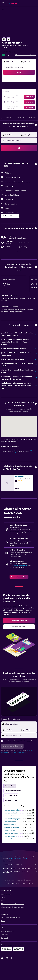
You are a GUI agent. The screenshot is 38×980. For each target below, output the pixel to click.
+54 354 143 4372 (9, 52)
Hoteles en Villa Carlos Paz (13, 884)
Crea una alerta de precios (19, 566)
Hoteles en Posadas (10, 839)
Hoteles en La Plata (10, 825)
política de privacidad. (20, 752)
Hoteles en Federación (11, 813)
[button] (3, 3)
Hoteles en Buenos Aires (12, 810)
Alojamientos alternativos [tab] (13, 791)
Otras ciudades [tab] (10, 786)
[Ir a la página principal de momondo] (13, 3)
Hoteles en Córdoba (25, 882)
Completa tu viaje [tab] (11, 800)
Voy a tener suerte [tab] (11, 795)
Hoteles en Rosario (10, 830)
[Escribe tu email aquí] (21, 736)
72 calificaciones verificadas (25, 55)
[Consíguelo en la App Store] (19, 949)
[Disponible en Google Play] (6, 949)
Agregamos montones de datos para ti (20, 868)
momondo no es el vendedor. (20, 865)
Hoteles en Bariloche (11, 822)
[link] (19, 577)
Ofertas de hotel (9, 880)
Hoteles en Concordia (11, 833)
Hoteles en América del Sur (24, 880)
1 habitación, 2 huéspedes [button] (13, 67)
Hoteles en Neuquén (11, 836)
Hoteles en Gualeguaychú (12, 819)
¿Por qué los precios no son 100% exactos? (20, 872)
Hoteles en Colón (10, 816)
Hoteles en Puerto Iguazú (12, 827)
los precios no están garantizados (18, 859)
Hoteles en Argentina (11, 882)
